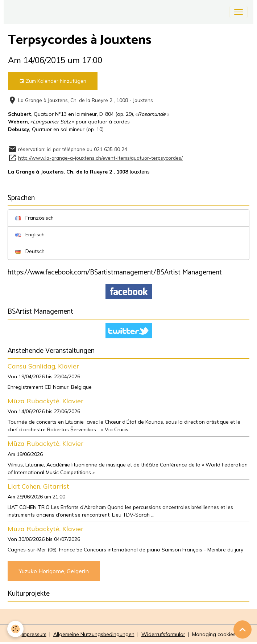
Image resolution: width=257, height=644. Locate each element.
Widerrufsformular (163, 634)
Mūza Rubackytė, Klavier (45, 401)
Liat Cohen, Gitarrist (38, 486)
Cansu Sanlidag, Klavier (43, 366)
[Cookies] (15, 629)
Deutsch (30, 251)
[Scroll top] (243, 629)
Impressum (34, 634)
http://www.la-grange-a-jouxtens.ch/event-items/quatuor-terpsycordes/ (100, 158)
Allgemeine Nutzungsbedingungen (94, 634)
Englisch (30, 235)
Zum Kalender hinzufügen (53, 81)
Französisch (34, 218)
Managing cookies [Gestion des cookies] (214, 634)
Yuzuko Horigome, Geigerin (54, 571)
